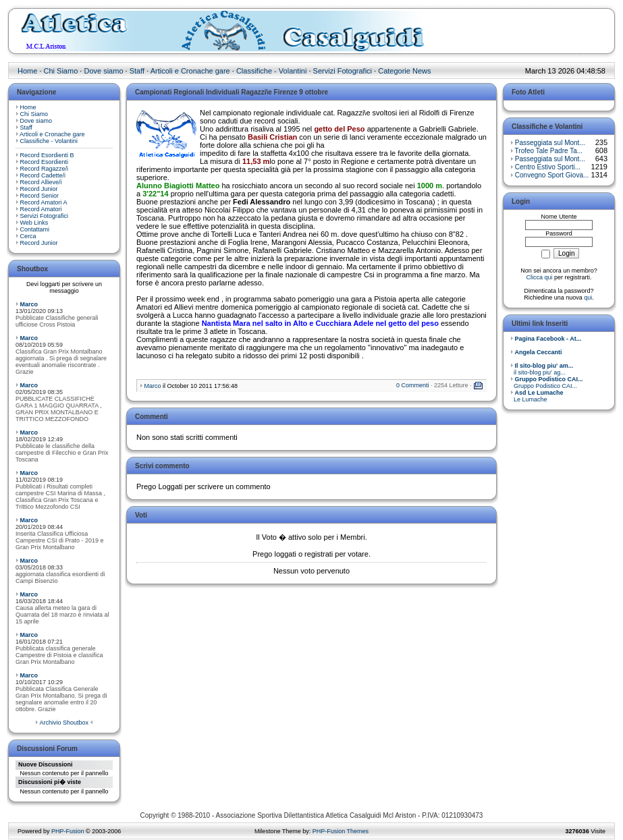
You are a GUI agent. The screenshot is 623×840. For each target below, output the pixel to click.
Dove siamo (103, 71)
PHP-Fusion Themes (341, 831)
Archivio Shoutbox (64, 723)
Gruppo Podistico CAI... (547, 383)
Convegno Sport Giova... (552, 175)
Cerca (28, 236)
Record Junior (39, 189)
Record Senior (40, 196)
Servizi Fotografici (343, 71)
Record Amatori (41, 209)
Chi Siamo (61, 71)
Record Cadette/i (43, 175)
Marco (29, 304)
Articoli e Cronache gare (190, 71)
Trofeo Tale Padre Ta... (549, 151)
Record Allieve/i (41, 182)
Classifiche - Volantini (272, 71)
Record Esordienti (45, 162)
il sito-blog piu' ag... (542, 369)
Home (27, 71)
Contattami (35, 229)
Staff (137, 71)
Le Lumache (537, 396)
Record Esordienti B (47, 155)
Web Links (34, 223)
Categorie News (404, 71)
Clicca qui (539, 277)
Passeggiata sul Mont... (550, 143)
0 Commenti (413, 385)
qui (588, 298)
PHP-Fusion (68, 831)
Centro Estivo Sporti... (548, 167)
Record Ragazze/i (45, 169)
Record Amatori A (44, 202)
